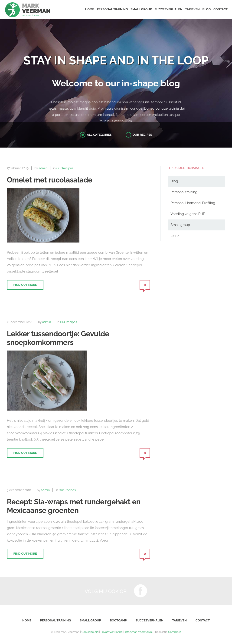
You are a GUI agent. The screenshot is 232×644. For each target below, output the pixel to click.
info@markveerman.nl (139, 632)
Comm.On (175, 632)
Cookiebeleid (90, 632)
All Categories (99, 135)
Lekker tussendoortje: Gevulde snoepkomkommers (58, 338)
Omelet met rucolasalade (50, 180)
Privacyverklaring (112, 632)
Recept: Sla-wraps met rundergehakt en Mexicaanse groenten (74, 506)
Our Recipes (142, 135)
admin (43, 168)
